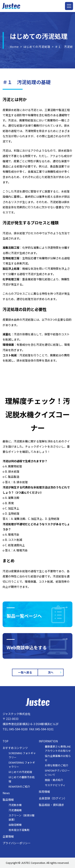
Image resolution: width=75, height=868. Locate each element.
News (6, 793)
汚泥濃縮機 (15, 810)
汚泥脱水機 (15, 805)
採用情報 (44, 792)
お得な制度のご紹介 (56, 765)
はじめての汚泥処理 (37, 47)
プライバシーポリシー (17, 843)
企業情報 (8, 836)
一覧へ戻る (25, 672)
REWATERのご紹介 (19, 786)
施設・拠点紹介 (54, 780)
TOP (5, 741)
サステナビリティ (55, 785)
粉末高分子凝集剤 (19, 830)
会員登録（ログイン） (53, 798)
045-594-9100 (18, 729)
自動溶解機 (15, 825)
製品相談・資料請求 (51, 805)
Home (14, 47)
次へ (51, 672)
